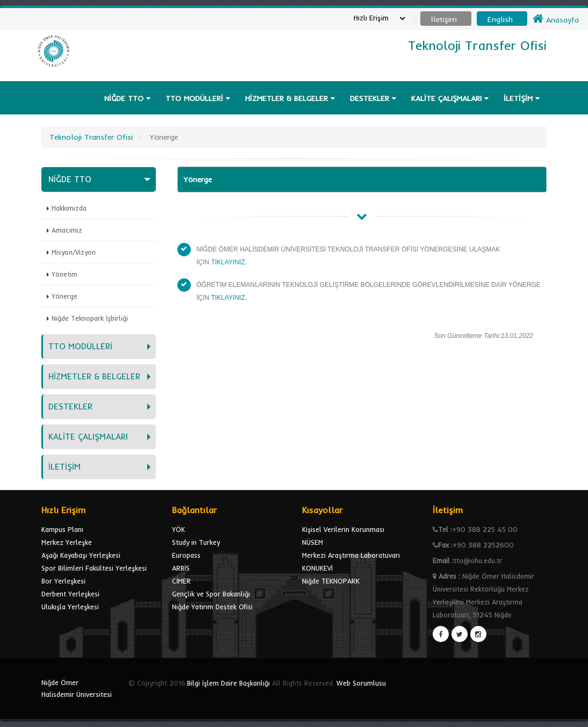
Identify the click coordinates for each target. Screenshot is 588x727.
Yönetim (64, 274)
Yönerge (64, 296)
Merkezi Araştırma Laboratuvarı (351, 555)
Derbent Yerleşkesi (70, 594)
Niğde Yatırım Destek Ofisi (212, 607)
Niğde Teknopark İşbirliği (90, 318)
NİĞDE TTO (127, 98)
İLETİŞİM (522, 98)
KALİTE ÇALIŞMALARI (450, 98)
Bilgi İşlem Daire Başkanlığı (228, 683)
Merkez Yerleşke (67, 542)
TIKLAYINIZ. (229, 262)
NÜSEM (313, 542)
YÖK (178, 529)
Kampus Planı (62, 529)
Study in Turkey (196, 542)
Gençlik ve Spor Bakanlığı (211, 594)
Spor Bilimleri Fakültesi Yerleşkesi (94, 568)
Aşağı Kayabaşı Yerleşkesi (81, 555)
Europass (186, 555)
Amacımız (67, 230)
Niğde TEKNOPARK (331, 581)
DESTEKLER (373, 98)
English (500, 19)
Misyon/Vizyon (74, 252)
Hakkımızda (69, 208)
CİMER (181, 581)
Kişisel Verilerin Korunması (343, 529)
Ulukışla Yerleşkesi (70, 607)
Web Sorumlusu (361, 683)
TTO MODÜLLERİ (198, 98)
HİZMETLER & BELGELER (290, 98)
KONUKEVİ (317, 568)
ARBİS (181, 568)
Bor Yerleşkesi (63, 581)
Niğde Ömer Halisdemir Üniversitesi (77, 688)
